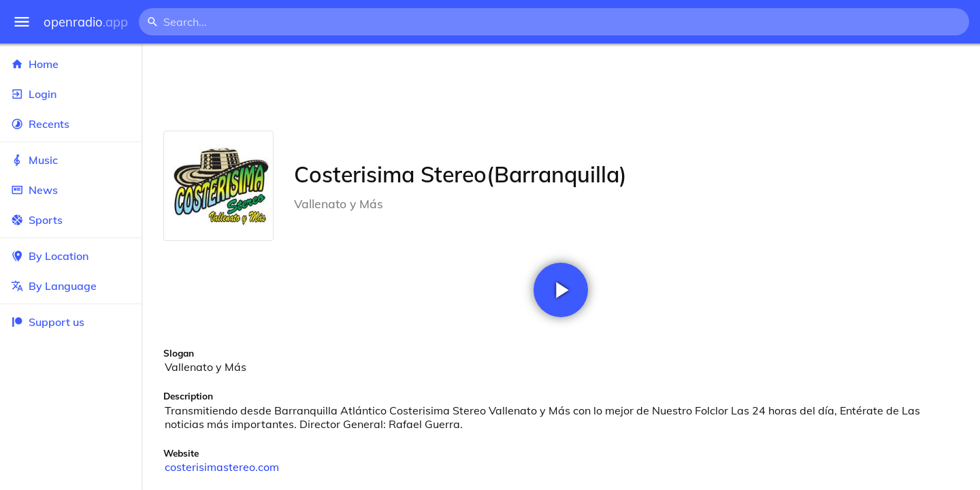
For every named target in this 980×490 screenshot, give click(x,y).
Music (71, 160)
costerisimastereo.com (222, 467)
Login (71, 94)
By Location (71, 256)
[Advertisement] (561, 87)
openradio (86, 22)
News (71, 190)
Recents (71, 124)
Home (71, 64)
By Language (71, 286)
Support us (48, 322)
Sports (71, 220)
